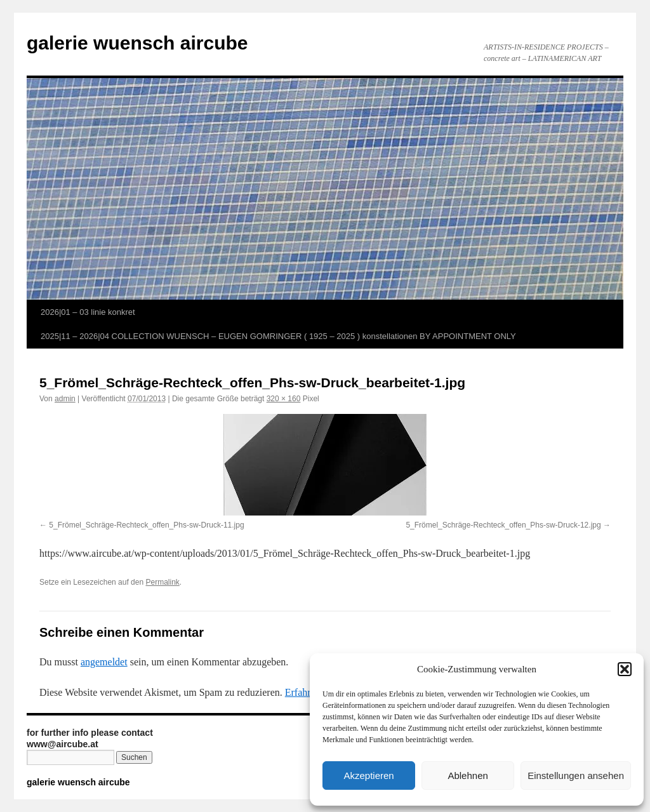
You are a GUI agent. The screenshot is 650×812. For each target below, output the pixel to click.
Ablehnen (468, 775)
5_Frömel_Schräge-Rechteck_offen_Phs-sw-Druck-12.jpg (503, 525)
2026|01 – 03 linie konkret (88, 312)
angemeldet (104, 662)
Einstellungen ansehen (576, 775)
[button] (625, 669)
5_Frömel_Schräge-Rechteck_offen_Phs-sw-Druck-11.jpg (146, 525)
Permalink (162, 582)
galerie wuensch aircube (137, 43)
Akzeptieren (368, 775)
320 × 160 (284, 399)
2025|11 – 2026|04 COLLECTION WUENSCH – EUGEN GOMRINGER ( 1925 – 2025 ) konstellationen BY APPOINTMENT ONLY (278, 336)
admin (65, 399)
